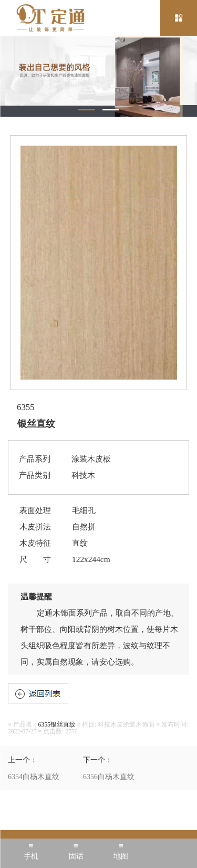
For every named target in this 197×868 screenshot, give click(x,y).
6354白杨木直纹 (34, 777)
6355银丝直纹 (57, 725)
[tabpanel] (98, 76)
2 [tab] (111, 110)
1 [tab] (87, 110)
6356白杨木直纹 (109, 777)
